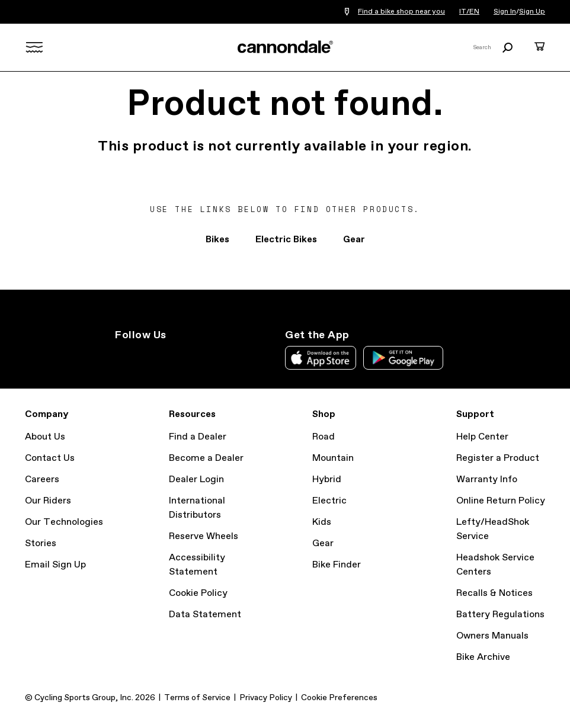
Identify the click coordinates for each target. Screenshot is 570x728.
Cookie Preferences (339, 698)
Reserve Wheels (204, 536)
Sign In (505, 12)
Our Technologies (64, 522)
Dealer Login (196, 480)
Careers (42, 480)
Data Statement (205, 615)
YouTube (200, 357)
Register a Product (498, 458)
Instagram (122, 357)
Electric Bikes (286, 240)
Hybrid (327, 480)
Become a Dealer (206, 458)
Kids (322, 522)
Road (324, 437)
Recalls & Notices (494, 593)
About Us (45, 437)
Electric (329, 501)
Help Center (482, 437)
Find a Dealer (198, 437)
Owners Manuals (492, 636)
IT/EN (469, 12)
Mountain (333, 458)
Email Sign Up (55, 565)
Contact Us (50, 458)
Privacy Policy (266, 698)
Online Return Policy (501, 501)
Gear (354, 240)
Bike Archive (483, 657)
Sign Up (532, 12)
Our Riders (48, 501)
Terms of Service (197, 698)
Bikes (217, 240)
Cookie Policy (198, 593)
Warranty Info (487, 480)
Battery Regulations (500, 615)
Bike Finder (337, 565)
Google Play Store (403, 358)
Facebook (174, 357)
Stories (41, 543)
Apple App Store (321, 358)
